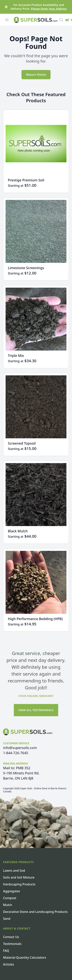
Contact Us (11, 937)
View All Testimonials (36, 710)
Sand (7, 919)
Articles (9, 964)
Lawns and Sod (14, 871)
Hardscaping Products (19, 884)
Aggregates (12, 891)
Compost (10, 898)
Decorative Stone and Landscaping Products (35, 912)
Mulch (8, 905)
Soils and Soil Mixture (19, 877)
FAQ (6, 951)
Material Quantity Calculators (25, 957)
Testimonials (12, 944)
